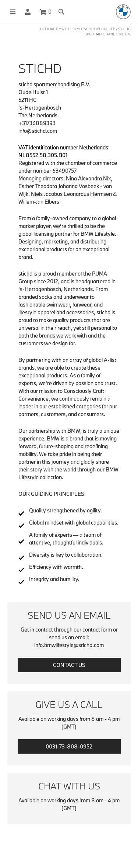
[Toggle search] (61, 12)
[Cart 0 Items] (46, 12)
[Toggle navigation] (10, 12)
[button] (28, 12)
